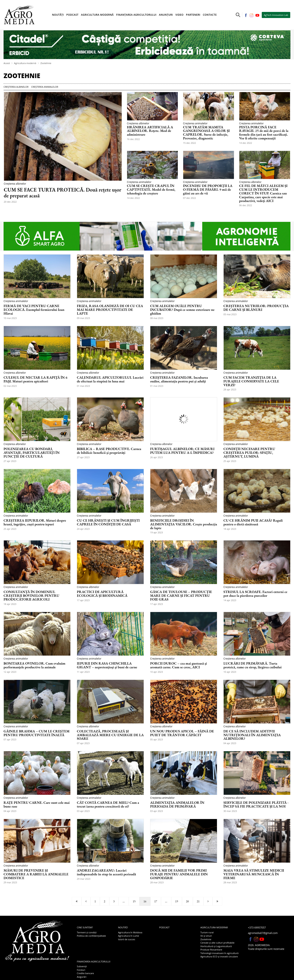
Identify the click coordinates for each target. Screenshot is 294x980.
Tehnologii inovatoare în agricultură (219, 953)
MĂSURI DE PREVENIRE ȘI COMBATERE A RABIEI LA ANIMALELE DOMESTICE (36, 874)
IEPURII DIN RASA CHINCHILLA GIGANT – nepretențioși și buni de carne (107, 665)
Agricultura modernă (25, 63)
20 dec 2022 (10, 202)
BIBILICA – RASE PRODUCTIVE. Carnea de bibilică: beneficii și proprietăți (109, 451)
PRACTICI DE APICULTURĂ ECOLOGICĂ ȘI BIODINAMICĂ (102, 594)
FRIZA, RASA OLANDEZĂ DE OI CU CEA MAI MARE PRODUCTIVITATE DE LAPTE (110, 310)
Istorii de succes (127, 939)
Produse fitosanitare (211, 950)
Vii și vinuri (206, 936)
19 (177, 901)
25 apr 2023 (230, 461)
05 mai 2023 (230, 314)
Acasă (7, 63)
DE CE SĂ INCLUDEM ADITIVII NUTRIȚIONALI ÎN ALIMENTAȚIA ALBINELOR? (252, 735)
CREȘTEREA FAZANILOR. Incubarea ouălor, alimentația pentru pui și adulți (179, 379)
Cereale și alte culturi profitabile (217, 943)
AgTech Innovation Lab (276, 15)
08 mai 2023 (157, 318)
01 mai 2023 (83, 386)
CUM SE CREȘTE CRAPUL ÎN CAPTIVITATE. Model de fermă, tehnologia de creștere (151, 190)
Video (180, 15)
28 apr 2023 (230, 389)
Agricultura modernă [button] (97, 15)
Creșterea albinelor (16, 87)
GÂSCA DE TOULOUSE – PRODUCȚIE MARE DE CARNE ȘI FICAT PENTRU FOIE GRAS (181, 596)
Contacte (210, 15)
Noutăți (123, 927)
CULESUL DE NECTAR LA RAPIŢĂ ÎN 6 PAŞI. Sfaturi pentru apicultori (35, 379)
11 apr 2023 (83, 672)
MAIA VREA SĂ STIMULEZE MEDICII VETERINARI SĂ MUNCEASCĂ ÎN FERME (254, 874)
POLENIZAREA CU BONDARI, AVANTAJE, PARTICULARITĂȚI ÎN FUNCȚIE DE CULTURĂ (32, 453)
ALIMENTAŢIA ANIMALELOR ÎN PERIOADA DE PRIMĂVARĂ (177, 805)
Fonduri (81, 970)
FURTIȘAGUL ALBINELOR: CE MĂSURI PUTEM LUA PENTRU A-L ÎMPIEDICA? (182, 451)
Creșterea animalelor (45, 87)
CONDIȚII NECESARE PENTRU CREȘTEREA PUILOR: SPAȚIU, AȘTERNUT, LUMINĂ (249, 453)
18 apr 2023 (230, 529)
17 (156, 901)
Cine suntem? (85, 927)
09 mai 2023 (83, 318)
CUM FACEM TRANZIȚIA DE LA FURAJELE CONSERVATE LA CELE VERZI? (251, 381)
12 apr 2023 (10, 672)
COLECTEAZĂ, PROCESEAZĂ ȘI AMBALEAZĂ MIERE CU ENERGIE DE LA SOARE (110, 735)
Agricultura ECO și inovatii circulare (219, 956)
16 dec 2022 (133, 139)
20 (187, 901)
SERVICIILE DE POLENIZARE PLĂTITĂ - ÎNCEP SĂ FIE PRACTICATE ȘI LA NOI (256, 805)
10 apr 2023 (157, 672)
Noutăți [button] (58, 15)
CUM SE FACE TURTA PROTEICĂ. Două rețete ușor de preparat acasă (63, 193)
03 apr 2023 (83, 811)
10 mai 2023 (10, 318)
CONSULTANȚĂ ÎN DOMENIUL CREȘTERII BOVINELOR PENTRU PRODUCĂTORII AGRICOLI (31, 596)
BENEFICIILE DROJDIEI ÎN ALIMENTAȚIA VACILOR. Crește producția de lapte (184, 524)
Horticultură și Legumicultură (216, 946)
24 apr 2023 (83, 529)
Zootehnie (46, 63)
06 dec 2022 (246, 205)
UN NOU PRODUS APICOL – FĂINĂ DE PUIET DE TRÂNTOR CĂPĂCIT (182, 733)
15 (134, 901)
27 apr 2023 (10, 461)
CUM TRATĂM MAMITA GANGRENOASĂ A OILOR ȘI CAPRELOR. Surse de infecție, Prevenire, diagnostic (206, 133)
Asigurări (82, 977)
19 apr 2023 (157, 532)
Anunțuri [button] (166, 15)
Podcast (72, 15)
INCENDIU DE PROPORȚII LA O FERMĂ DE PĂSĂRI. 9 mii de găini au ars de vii (208, 190)
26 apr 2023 (157, 457)
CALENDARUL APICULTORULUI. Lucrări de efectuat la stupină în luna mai (110, 379)
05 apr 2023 (157, 739)
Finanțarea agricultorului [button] (136, 15)
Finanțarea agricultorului (94, 961)
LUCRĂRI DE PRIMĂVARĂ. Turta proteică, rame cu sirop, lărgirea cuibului (253, 665)
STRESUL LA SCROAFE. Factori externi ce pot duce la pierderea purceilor (255, 594)
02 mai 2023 (10, 386)
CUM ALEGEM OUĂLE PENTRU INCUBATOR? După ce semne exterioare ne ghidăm (182, 310)
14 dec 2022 (246, 143)
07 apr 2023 (10, 739)
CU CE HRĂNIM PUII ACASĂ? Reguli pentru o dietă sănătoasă (253, 522)
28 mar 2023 (157, 882)
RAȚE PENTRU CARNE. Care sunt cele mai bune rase (37, 805)
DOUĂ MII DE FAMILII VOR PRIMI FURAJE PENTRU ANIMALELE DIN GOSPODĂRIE (179, 874)
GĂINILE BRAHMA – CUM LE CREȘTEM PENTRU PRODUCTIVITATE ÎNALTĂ (37, 733)
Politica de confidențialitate (91, 936)
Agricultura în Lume (129, 936)
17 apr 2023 (83, 600)
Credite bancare (85, 973)
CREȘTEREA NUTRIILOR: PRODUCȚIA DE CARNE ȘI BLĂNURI (256, 308)
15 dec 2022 (190, 143)
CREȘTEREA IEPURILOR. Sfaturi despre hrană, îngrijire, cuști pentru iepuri (35, 522)
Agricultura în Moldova (130, 932)
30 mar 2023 (230, 811)
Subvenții (82, 966)
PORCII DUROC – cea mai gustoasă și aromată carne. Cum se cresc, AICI (179, 665)
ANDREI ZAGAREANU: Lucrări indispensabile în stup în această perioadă (106, 872)
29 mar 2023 (10, 882)
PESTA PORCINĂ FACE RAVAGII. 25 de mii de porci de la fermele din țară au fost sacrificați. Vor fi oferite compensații (264, 133)
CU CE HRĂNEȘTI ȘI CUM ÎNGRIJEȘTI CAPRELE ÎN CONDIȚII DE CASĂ (108, 522)
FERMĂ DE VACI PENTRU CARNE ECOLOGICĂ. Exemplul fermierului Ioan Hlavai (34, 310)
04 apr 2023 (230, 743)
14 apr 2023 (230, 600)
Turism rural (207, 932)
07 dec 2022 (190, 198)
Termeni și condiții (87, 932)
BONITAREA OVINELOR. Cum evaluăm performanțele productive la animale (34, 665)
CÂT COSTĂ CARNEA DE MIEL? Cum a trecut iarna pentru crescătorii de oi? (108, 805)
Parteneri (193, 15)
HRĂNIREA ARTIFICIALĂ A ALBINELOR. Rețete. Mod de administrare (150, 131)
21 (198, 901)
